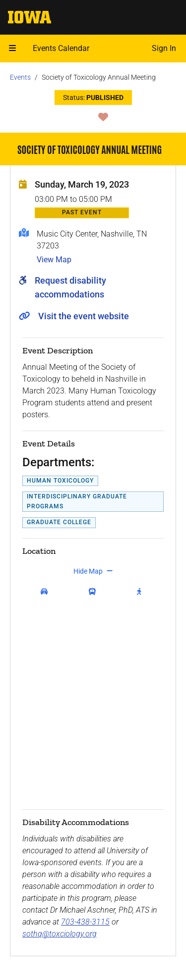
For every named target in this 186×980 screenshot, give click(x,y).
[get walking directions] (141, 592)
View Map (54, 260)
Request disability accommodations (70, 287)
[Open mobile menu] (12, 49)
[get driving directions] (46, 592)
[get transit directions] (95, 592)
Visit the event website (84, 316)
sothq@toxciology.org (60, 934)
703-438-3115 (85, 922)
